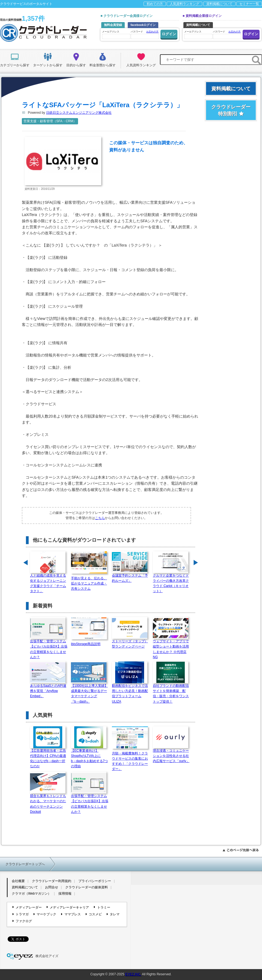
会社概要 (18, 881)
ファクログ (22, 921)
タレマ (113, 914)
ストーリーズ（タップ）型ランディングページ (130, 642)
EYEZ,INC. (133, 974)
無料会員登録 (113, 25)
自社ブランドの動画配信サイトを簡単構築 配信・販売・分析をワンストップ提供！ (171, 692)
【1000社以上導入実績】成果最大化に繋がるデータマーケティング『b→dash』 (89, 692)
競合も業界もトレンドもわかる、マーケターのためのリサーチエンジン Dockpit (48, 802)
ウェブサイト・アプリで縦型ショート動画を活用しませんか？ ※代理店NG (171, 647)
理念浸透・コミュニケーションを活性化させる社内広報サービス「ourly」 (171, 754)
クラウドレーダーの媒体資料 (87, 887)
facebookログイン (143, 25)
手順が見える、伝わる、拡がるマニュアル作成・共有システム (90, 582)
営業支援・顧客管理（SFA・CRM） (50, 121)
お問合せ (52, 887)
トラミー (102, 907)
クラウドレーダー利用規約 (52, 881)
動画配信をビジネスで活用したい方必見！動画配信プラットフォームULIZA (130, 692)
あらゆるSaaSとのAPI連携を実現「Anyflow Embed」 (48, 689)
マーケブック (45, 914)
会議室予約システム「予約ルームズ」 (130, 576)
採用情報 (65, 894)
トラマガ (21, 914)
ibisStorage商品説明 (90, 642)
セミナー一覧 (249, 4)
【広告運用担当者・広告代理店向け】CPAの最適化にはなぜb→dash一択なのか (48, 757)
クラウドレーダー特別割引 (231, 110)
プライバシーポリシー (95, 881)
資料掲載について (219, 4)
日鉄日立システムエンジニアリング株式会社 (79, 113)
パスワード (145, 34)
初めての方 (155, 4)
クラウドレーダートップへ (25, 864)
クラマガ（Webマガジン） (31, 894)
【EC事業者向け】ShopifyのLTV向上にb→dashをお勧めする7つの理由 (89, 757)
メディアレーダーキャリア (68, 907)
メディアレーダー (27, 907)
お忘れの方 (152, 32)
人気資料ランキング (184, 4)
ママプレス (71, 914)
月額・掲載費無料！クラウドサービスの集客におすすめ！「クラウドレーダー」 (131, 759)
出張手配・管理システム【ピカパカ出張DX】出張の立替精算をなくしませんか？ (49, 647)
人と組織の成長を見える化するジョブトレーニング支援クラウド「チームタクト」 (48, 582)
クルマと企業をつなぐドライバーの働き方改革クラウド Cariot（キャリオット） (171, 582)
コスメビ (94, 914)
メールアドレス (116, 35)
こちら (100, 518)
